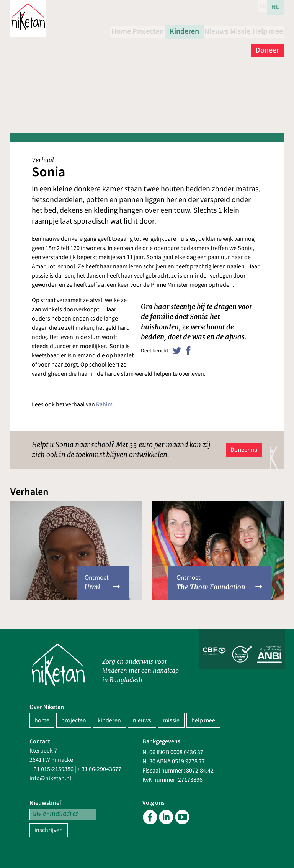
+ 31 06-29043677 (99, 769)
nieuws (142, 720)
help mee (203, 720)
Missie (269, 30)
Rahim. (105, 404)
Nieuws (237, 30)
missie (171, 720)
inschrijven (49, 830)
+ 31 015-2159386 (51, 769)
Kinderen (200, 30)
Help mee (230, 45)
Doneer (267, 45)
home (42, 720)
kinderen (109, 720)
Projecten (160, 30)
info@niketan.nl (50, 778)
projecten (74, 720)
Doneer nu (244, 450)
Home (125, 30)
